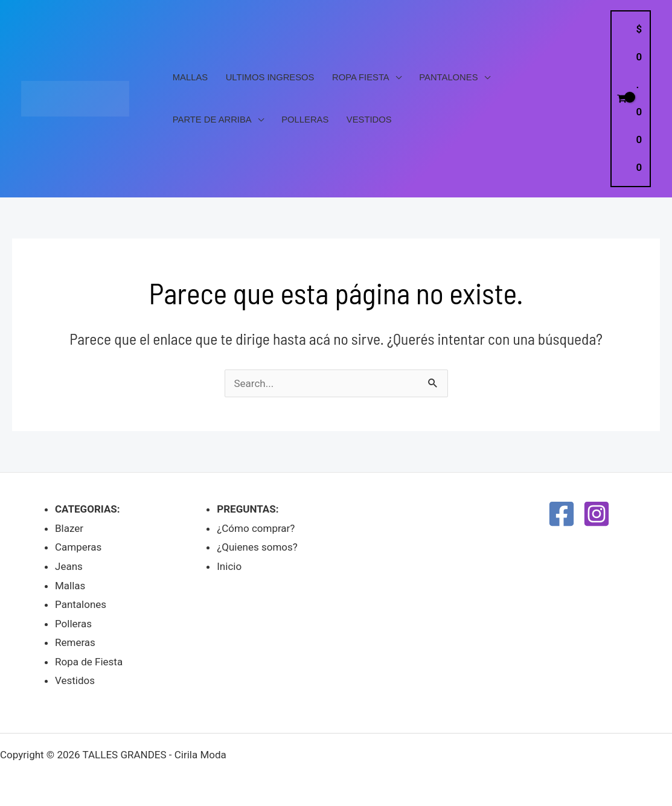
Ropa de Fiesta (89, 662)
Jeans (69, 566)
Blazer (69, 528)
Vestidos (369, 120)
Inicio (229, 566)
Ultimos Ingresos (270, 77)
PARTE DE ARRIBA (212, 120)
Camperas (78, 547)
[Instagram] (597, 514)
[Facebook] (562, 514)
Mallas (190, 77)
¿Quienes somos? (257, 547)
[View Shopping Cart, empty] (631, 99)
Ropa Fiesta (361, 77)
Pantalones (448, 77)
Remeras (75, 642)
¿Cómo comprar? (256, 528)
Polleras (305, 120)
